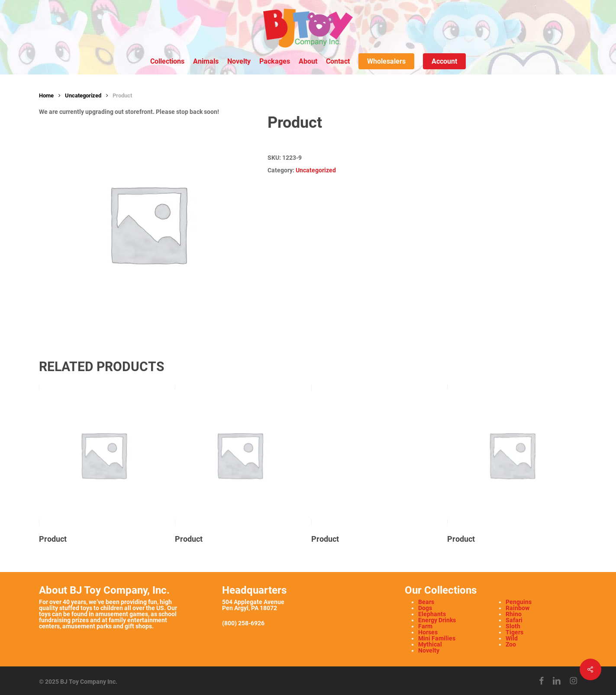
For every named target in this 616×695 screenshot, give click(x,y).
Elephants (432, 614)
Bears (426, 602)
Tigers (514, 632)
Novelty (429, 650)
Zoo (511, 644)
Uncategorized (83, 95)
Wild (512, 638)
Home (46, 95)
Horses (428, 632)
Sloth (513, 626)
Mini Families (437, 638)
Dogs (425, 608)
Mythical (430, 644)
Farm (425, 626)
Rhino (514, 614)
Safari (514, 620)
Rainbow (518, 608)
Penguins (519, 602)
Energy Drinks (437, 620)
